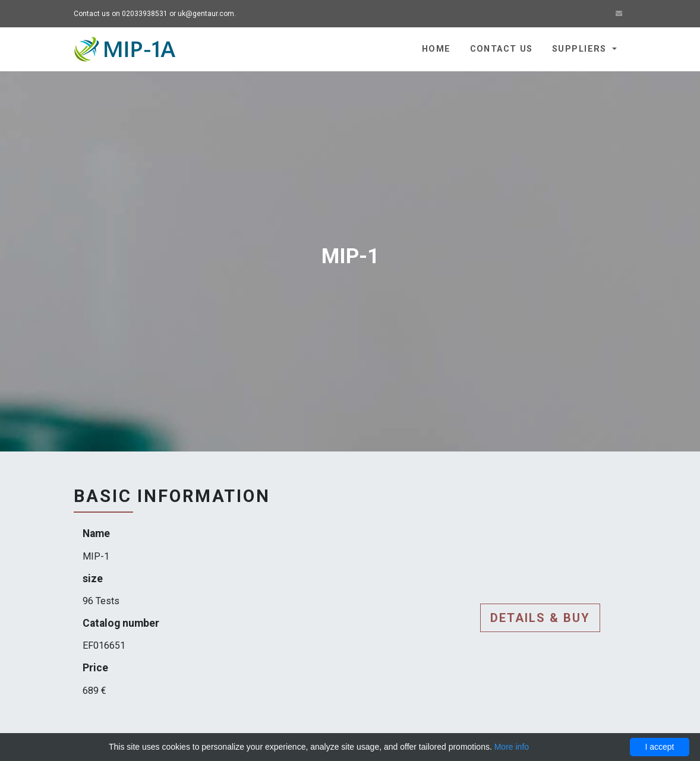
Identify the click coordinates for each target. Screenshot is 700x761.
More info (512, 747)
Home (436, 49)
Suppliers (581, 49)
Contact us (502, 49)
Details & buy (540, 618)
